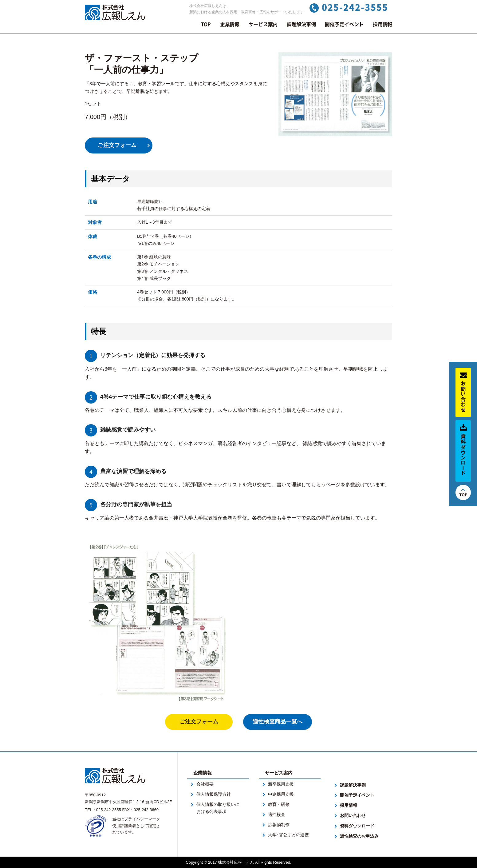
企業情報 (230, 24)
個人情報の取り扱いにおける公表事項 (218, 808)
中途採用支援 (281, 794)
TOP (206, 24)
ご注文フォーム (117, 145)
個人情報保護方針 (214, 794)
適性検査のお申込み (359, 836)
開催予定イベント (344, 24)
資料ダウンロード (357, 826)
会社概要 (205, 784)
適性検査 (277, 814)
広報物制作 (279, 825)
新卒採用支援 (281, 784)
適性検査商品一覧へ (278, 722)
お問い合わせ (353, 815)
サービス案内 (263, 24)
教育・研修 (279, 804)
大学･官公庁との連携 (288, 835)
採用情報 (382, 24)
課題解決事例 (301, 24)
